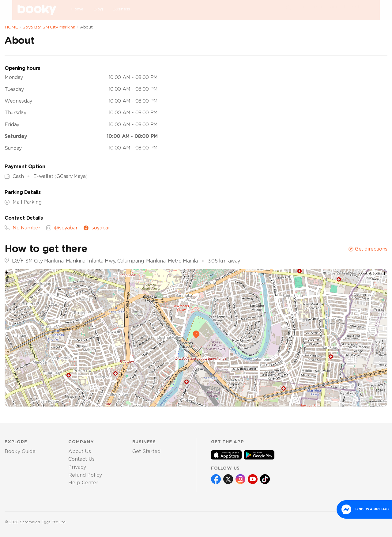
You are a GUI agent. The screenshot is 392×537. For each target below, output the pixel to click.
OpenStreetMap (343, 273)
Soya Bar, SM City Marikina (49, 27)
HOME (11, 27)
